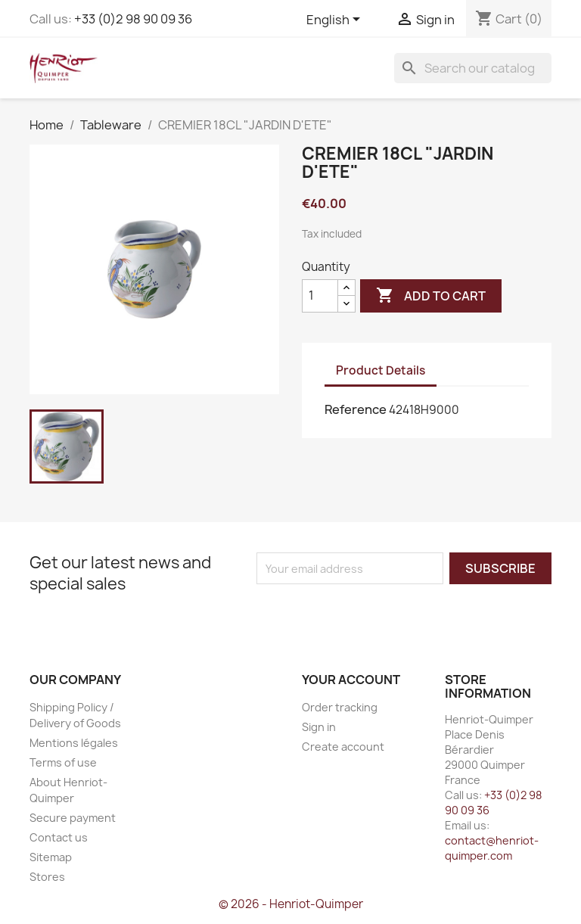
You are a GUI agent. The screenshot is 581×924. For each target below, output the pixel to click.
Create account (343, 747)
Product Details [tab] (381, 370)
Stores (47, 877)
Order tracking (340, 707)
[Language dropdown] (336, 20)
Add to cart (431, 296)
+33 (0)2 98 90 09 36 (133, 19)
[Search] (473, 68)
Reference (356, 409)
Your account (351, 680)
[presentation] (383, 614)
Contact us (59, 837)
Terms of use (63, 762)
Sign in (319, 727)
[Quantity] (320, 296)
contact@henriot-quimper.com (492, 848)
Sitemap (51, 857)
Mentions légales (74, 743)
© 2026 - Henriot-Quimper (291, 904)
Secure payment (73, 818)
